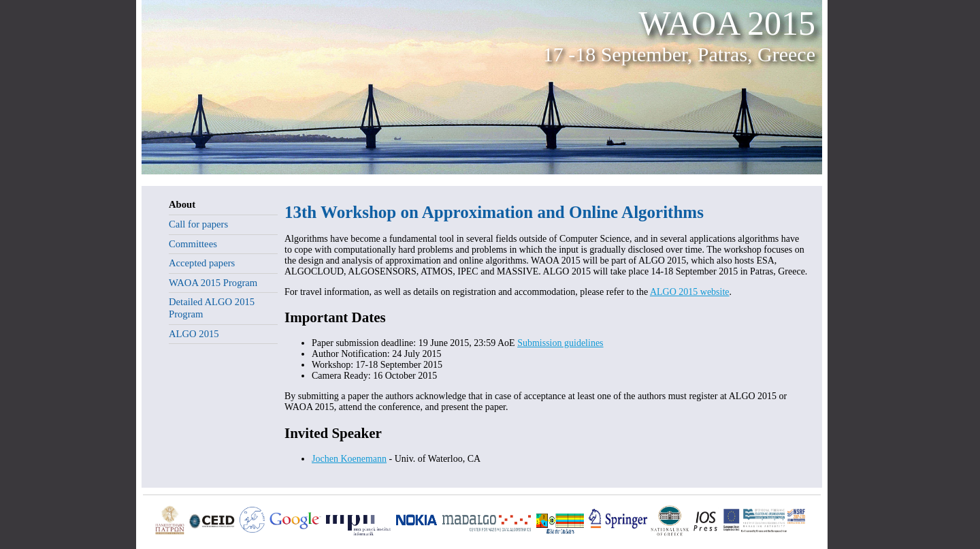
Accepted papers (202, 263)
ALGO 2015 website (690, 292)
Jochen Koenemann (349, 459)
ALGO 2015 (194, 334)
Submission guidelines (560, 343)
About (182, 204)
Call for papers (198, 224)
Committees (193, 244)
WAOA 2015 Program (213, 283)
